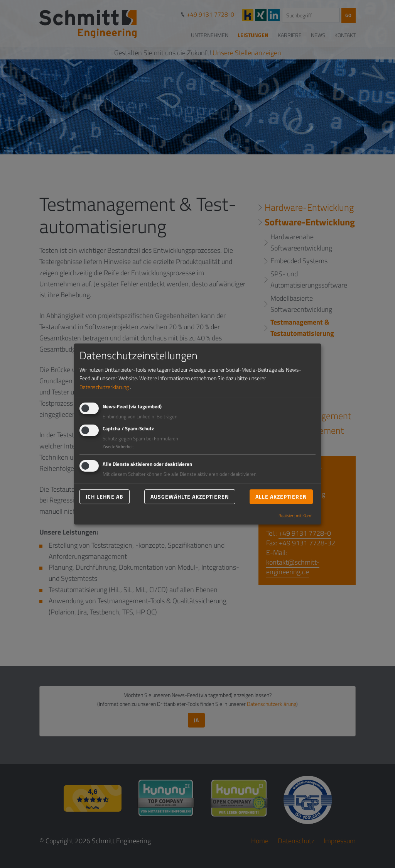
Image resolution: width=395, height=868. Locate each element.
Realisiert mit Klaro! (295, 516)
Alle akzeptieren (281, 497)
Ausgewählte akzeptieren (190, 497)
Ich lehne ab (105, 497)
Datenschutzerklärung (104, 387)
